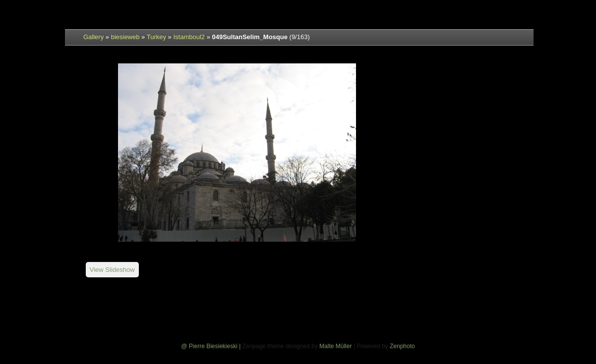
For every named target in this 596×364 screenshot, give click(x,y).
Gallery (93, 37)
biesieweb (125, 37)
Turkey (156, 37)
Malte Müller (335, 346)
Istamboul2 (189, 37)
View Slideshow (112, 270)
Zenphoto (402, 346)
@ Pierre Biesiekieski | (211, 346)
